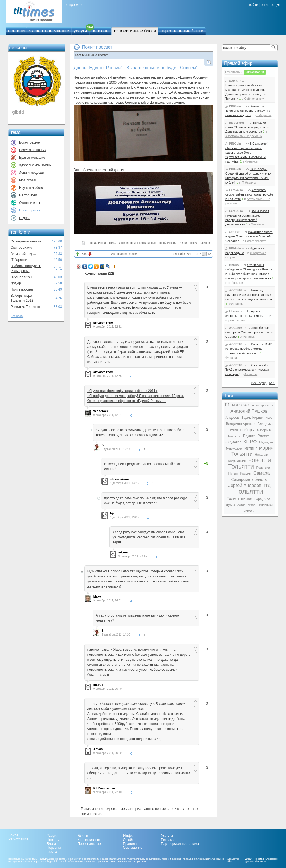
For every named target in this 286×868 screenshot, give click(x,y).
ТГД (267, 486)
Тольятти (249, 491)
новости (16, 31)
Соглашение (133, 848)
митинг (251, 448)
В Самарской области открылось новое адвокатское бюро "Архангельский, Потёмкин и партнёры (247, 153)
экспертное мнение (49, 31)
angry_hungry (129, 254)
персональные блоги (182, 31)
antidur (234, 232)
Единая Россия (97, 243)
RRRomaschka (104, 788)
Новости (53, 840)
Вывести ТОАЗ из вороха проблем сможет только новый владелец (249, 349)
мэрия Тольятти (252, 451)
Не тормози (28, 195)
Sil (103, 445)
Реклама (168, 840)
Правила (130, 844)
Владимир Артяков (241, 424)
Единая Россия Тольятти (194, 243)
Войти (13, 835)
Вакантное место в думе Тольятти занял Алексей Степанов (249, 236)
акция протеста (262, 405)
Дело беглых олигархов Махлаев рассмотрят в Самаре (249, 332)
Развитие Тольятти (25, 307)
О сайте (129, 840)
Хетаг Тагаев (246, 505)
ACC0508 (236, 290)
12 (209, 254)
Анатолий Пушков (249, 411)
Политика (263, 467)
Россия (245, 474)
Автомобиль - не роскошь (244, 136)
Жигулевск (233, 442)
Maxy (97, 596)
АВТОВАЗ (240, 405)
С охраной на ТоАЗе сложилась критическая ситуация (248, 370)
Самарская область (249, 479)
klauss (234, 265)
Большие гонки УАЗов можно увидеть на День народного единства (247, 127)
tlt (227, 405)
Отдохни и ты (29, 203)
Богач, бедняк (30, 142)
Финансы (251, 161)
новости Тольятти (250, 463)
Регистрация (18, 839)
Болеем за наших (33, 150)
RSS (272, 383)
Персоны (54, 848)
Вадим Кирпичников (257, 418)
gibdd (18, 112)
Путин (233, 474)
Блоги (51, 844)
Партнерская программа (180, 844)
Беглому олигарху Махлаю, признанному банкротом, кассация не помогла (249, 295)
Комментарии (254, 72)
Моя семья (27, 180)
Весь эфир (259, 383)
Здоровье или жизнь (35, 165)
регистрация (270, 5)
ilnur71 (98, 685)
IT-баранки (19, 260)
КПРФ (250, 442)
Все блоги (17, 316)
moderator (237, 123)
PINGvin (235, 106)
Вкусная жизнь (22, 277)
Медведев (266, 442)
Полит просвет (22, 289)
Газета (52, 852)
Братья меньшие (32, 158)
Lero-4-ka (236, 190)
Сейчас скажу (21, 248)
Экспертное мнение (26, 241)
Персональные (89, 844)
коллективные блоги (135, 31)
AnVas (98, 749)
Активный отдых (23, 254)
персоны (101, 31)
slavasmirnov (103, 323)
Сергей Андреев (244, 485)
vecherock (101, 411)
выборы (248, 430)
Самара (261, 473)
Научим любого (31, 188)
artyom (124, 552)
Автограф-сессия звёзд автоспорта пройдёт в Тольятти (249, 194)
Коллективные (89, 840)
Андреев (232, 418)
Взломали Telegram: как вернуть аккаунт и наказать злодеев (248, 111)
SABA (233, 81)
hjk (112, 513)
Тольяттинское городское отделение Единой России (143, 243)
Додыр (16, 283)
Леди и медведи (31, 173)
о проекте (74, 5)
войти (254, 5)
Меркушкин (234, 448)
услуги (80, 31)
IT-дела (25, 218)
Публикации (234, 72)
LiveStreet (261, 862)
